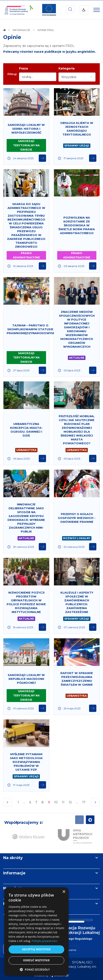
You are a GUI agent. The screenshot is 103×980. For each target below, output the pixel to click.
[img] (49, 10)
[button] (36, 969)
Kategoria (66, 68)
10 (56, 802)
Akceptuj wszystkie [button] (36, 949)
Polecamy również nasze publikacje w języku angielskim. (49, 52)
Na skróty (13, 858)
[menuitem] (82, 962)
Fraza (23, 68)
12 (70, 802)
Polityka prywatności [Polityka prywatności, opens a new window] (45, 941)
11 (63, 802)
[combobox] (77, 77)
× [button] (64, 892)
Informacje (14, 873)
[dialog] (36, 931)
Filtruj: (12, 74)
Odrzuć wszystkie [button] (36, 960)
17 (84, 803)
